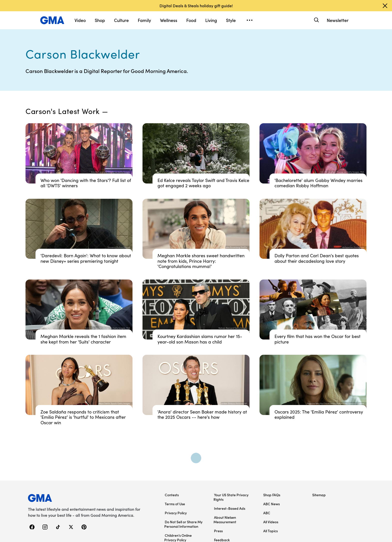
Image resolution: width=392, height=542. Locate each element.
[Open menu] (249, 20)
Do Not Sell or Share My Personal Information (183, 524)
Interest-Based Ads (230, 508)
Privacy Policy (176, 513)
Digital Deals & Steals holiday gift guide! (196, 5)
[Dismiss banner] (385, 6)
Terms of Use (175, 504)
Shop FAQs (272, 495)
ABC (267, 513)
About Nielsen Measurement (225, 519)
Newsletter (338, 20)
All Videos (271, 522)
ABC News (271, 504)
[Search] (316, 20)
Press (218, 531)
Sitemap (319, 495)
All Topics (270, 531)
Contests (172, 495)
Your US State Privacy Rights (231, 497)
